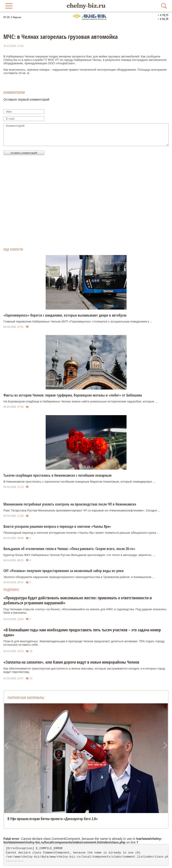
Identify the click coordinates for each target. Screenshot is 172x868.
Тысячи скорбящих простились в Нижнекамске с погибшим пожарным (57, 475)
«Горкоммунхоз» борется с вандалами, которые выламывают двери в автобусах (65, 315)
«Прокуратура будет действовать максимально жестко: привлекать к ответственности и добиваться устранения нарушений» (78, 600)
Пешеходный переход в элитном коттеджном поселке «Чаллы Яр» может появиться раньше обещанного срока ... (81, 533)
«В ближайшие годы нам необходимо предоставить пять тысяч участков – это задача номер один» (82, 632)
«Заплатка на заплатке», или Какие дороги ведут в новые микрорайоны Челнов (71, 662)
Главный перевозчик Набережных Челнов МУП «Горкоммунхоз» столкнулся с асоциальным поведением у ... (78, 321)
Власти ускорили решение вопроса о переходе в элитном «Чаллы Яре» (57, 526)
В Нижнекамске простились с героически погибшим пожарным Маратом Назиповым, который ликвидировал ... (79, 482)
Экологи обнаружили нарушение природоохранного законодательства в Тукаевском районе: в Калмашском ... (79, 577)
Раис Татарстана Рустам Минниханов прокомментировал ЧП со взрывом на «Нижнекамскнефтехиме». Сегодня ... (82, 510)
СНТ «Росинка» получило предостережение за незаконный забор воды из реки (64, 571)
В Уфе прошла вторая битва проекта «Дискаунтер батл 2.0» (53, 819)
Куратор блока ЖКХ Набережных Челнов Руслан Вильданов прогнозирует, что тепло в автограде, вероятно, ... (79, 555)
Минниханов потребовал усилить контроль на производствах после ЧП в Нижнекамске (70, 504)
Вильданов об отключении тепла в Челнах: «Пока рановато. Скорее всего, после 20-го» (69, 549)
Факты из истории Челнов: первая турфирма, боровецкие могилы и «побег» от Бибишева (73, 395)
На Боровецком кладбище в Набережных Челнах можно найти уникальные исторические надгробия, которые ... (80, 401)
